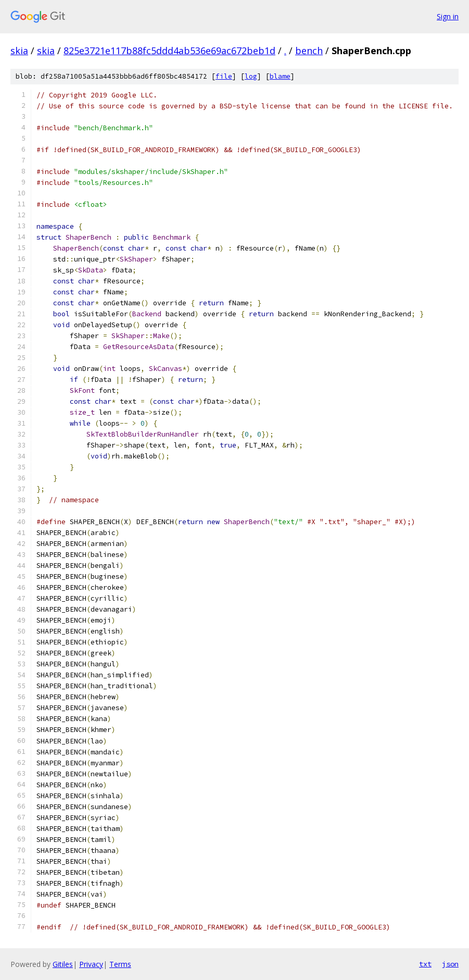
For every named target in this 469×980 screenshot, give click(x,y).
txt (425, 964)
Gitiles (63, 964)
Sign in (448, 16)
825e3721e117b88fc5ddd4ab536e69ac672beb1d (169, 51)
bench (309, 51)
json (450, 964)
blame (280, 76)
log (251, 76)
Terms (120, 964)
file (224, 76)
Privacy (91, 964)
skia (19, 51)
